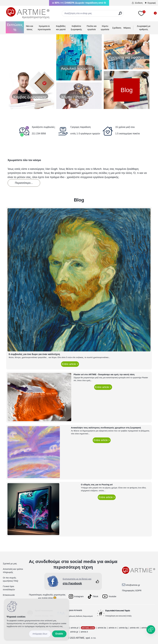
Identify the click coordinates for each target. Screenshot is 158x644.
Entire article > (70, 364)
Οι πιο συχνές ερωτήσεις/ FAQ (11, 579)
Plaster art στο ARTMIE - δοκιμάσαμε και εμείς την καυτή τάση (104, 374)
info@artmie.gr (133, 585)
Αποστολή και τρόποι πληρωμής (13, 571)
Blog (127, 90)
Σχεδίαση (117, 28)
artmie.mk (134, 628)
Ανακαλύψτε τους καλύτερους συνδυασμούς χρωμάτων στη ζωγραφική (106, 428)
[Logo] (28, 13)
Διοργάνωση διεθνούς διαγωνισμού (79, 616)
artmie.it (84, 632)
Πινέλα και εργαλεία (92, 28)
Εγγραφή (152, 3)
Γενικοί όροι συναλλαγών (9, 588)
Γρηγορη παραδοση (81, 127)
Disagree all (40, 634)
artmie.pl (75, 628)
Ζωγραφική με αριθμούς (144, 28)
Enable (59, 634)
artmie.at (145, 628)
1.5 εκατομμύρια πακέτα (127, 134)
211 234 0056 (39, 134)
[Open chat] (151, 630)
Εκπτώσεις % (15, 27)
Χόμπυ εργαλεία (105, 28)
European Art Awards (74, 610)
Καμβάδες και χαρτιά (61, 28)
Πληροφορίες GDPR (132, 590)
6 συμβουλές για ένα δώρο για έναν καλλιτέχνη (34, 354)
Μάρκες (127, 28)
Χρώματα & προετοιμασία (44, 28)
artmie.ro (113, 628)
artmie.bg (123, 628)
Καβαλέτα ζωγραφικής (76, 28)
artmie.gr (74, 632)
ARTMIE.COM (88, 628)
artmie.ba (102, 628)
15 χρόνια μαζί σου (125, 127)
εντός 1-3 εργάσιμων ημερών (85, 134)
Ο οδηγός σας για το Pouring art (97, 485)
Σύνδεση (139, 3)
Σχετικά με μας (10, 563)
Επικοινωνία (9, 595)
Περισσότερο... (24, 183)
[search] (120, 14)
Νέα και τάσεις (29, 28)
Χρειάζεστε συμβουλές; (44, 127)
